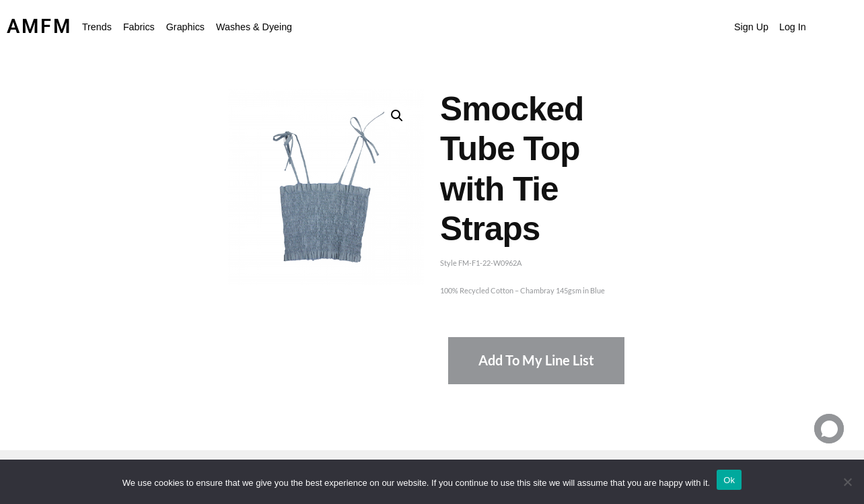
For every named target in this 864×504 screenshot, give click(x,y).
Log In (793, 27)
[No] (847, 482)
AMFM (39, 26)
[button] (100, 27)
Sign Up (751, 27)
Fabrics (139, 27)
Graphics (185, 27)
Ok (729, 480)
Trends (97, 27)
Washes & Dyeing (254, 27)
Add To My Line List (536, 360)
